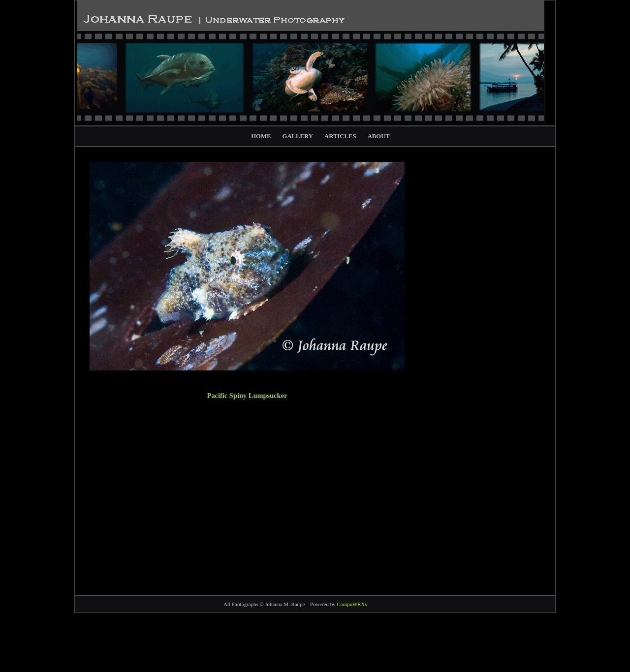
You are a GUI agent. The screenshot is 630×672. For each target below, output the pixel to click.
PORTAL (392, 604)
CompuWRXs (352, 604)
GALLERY (298, 136)
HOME (261, 136)
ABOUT (379, 136)
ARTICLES (340, 136)
